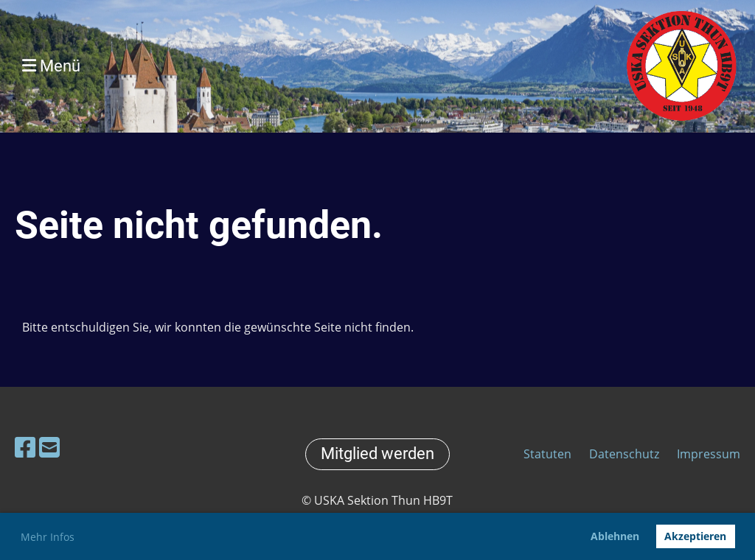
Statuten (549, 454)
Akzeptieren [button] (695, 536)
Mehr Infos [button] (48, 537)
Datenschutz (624, 454)
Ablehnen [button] (615, 536)
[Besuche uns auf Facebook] (25, 447)
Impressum (709, 454)
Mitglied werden (377, 454)
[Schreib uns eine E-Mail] (49, 447)
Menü (51, 66)
